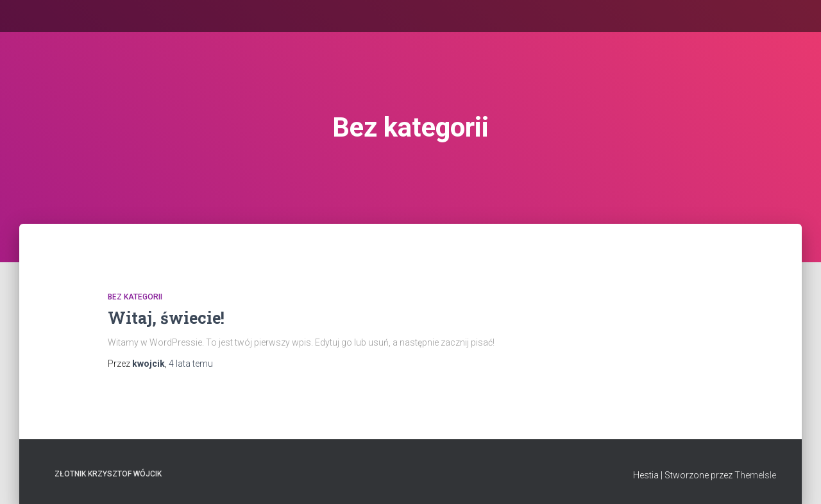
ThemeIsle (755, 475)
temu (191, 364)
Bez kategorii (135, 297)
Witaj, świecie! (166, 318)
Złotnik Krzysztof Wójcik (108, 474)
